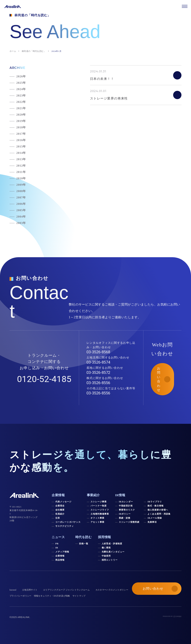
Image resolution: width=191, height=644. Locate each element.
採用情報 (105, 537)
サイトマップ (79, 596)
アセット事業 (97, 522)
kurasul (13, 590)
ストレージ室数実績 (129, 522)
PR (57, 544)
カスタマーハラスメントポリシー (112, 590)
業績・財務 (125, 518)
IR (57, 548)
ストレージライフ (100, 510)
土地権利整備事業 (100, 514)
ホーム (13, 51)
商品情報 (60, 560)
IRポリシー (125, 514)
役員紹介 (60, 514)
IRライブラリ (155, 502)
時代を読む (84, 537)
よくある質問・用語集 (159, 514)
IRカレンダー (126, 502)
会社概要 (60, 510)
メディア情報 (62, 552)
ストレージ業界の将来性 (109, 98)
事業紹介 (93, 495)
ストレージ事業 (99, 502)
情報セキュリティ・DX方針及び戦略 (52, 596)
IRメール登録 (155, 518)
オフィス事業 (97, 518)
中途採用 (106, 556)
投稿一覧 (84, 544)
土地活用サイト (30, 590)
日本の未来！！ (102, 79)
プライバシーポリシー (21, 596)
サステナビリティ (65, 526)
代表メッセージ (63, 502)
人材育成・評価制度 (112, 544)
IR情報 (120, 495)
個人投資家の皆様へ (158, 510)
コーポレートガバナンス (68, 522)
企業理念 (60, 506)
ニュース (58, 537)
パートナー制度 (99, 506)
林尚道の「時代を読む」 (34, 51)
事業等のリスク (127, 510)
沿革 (58, 518)
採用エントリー (110, 560)
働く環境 (106, 548)
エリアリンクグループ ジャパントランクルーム (66, 590)
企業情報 (60, 556)
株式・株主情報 (156, 506)
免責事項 (152, 522)
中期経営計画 (126, 506)
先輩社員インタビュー (113, 552)
